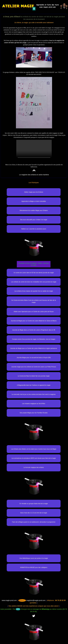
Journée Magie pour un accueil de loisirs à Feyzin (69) (34, 358)
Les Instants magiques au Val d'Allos (34, 404)
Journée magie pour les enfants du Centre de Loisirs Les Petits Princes (34, 367)
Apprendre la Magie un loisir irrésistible (34, 201)
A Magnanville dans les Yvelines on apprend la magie (34, 385)
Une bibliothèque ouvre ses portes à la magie (34, 558)
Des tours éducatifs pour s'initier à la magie (34, 220)
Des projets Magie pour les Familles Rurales (34, 413)
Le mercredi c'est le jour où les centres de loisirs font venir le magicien (34, 394)
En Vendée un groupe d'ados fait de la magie (34, 504)
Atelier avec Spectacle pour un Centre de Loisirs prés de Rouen (34, 312)
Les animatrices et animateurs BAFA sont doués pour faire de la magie (34, 458)
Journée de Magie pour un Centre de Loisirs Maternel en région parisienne (34, 348)
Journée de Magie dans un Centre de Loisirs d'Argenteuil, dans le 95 (34, 330)
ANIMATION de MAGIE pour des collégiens (34, 567)
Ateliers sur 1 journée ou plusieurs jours (34, 229)
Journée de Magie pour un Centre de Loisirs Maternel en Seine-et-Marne (34, 321)
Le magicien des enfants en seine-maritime (34, 175)
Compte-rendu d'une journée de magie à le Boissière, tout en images (34, 339)
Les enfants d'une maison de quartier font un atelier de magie (34, 291)
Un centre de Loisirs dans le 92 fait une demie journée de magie (34, 273)
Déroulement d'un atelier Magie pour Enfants (34, 210)
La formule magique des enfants (34, 467)
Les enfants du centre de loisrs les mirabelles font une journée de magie (34, 282)
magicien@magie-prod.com (32, 600)
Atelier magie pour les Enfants (34, 192)
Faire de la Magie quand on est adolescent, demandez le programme (34, 522)
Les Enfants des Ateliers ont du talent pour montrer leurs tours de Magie (34, 449)
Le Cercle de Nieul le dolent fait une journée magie (34, 376)
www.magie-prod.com (9, 600)
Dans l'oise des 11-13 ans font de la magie (34, 513)
